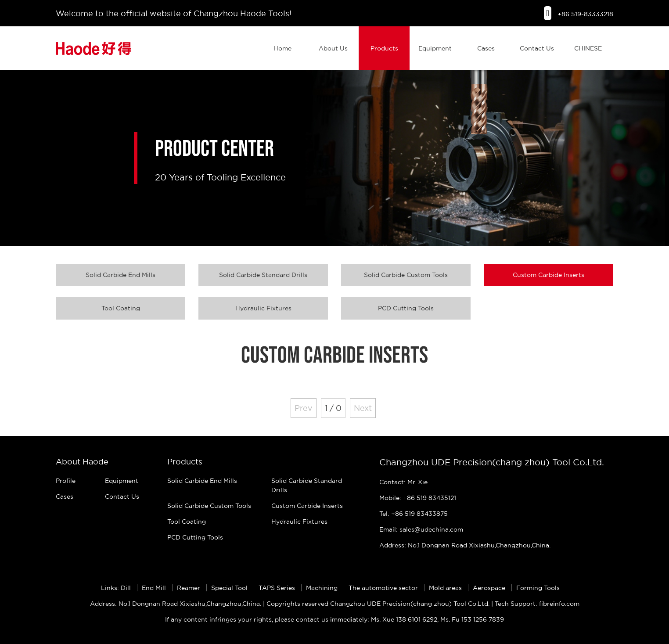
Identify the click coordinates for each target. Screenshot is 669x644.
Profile (66, 481)
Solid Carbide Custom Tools (406, 275)
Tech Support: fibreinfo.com (537, 604)
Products (384, 48)
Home (282, 48)
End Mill (155, 588)
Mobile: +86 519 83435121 (418, 498)
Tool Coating (121, 308)
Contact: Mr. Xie (403, 482)
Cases (486, 48)
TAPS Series (278, 588)
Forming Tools (538, 588)
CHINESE (588, 48)
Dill (127, 588)
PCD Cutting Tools (406, 308)
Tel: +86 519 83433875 (414, 514)
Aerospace (490, 588)
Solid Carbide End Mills (120, 275)
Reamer (189, 588)
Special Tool (230, 588)
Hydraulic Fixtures (263, 308)
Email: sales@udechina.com (421, 529)
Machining (323, 588)
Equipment (435, 48)
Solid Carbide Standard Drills (263, 275)
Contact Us (537, 48)
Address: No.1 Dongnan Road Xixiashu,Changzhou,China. (465, 545)
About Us (333, 48)
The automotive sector (384, 588)
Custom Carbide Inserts (549, 275)
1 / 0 (333, 408)
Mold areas (446, 588)
